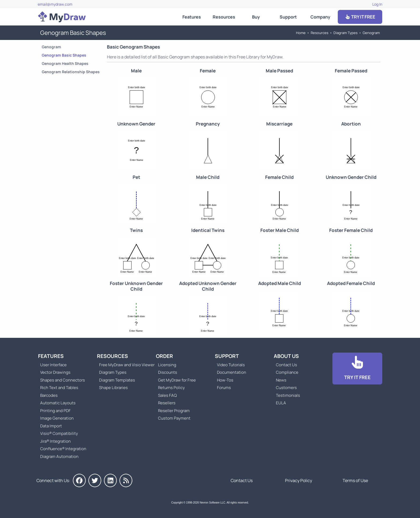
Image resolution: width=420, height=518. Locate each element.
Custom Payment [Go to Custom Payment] (174, 418)
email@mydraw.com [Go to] (55, 4)
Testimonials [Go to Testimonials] (288, 395)
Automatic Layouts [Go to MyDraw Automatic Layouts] (58, 403)
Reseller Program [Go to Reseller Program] (174, 411)
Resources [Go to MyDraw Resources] (224, 17)
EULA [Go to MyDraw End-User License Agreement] (281, 403)
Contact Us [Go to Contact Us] (286, 365)
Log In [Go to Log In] (377, 4)
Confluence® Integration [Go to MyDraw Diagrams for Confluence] (63, 449)
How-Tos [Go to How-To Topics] (225, 380)
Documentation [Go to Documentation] (232, 372)
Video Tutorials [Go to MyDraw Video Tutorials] (231, 365)
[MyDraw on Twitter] (95, 480)
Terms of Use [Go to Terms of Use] (355, 480)
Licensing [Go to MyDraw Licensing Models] (167, 365)
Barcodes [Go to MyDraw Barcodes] (49, 395)
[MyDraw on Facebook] (79, 480)
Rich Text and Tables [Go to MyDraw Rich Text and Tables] (59, 388)
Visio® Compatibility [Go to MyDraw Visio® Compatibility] (59, 433)
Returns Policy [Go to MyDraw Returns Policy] (171, 388)
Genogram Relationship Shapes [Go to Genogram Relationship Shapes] (71, 72)
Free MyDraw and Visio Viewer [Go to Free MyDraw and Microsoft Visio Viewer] (125, 365)
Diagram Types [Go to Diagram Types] (346, 33)
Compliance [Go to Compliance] (287, 372)
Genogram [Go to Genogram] (371, 33)
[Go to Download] (357, 369)
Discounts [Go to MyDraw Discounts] (168, 372)
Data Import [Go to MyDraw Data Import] (51, 426)
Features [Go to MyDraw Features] (192, 17)
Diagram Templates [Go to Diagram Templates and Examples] (117, 380)
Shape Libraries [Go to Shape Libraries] (113, 388)
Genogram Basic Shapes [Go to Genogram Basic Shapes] (64, 55)
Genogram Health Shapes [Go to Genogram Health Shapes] (65, 63)
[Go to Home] (62, 17)
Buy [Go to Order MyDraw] (256, 17)
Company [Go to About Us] (320, 17)
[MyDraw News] (126, 480)
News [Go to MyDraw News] (281, 380)
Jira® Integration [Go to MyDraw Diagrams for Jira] (55, 441)
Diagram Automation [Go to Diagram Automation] (59, 456)
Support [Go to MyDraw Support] (288, 17)
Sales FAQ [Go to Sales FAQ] (167, 395)
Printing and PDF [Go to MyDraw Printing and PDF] (55, 411)
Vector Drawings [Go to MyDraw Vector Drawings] (55, 372)
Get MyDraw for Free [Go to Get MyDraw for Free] (177, 380)
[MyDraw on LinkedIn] (110, 480)
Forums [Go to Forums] (224, 388)
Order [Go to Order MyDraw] (164, 356)
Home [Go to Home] (301, 33)
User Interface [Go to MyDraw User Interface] (53, 365)
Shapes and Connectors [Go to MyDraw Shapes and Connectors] (63, 380)
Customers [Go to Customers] (286, 388)
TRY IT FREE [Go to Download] (360, 17)
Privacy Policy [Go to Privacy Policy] (299, 480)
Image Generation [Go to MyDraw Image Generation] (57, 418)
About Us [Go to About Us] (286, 356)
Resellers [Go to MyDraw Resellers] (167, 403)
